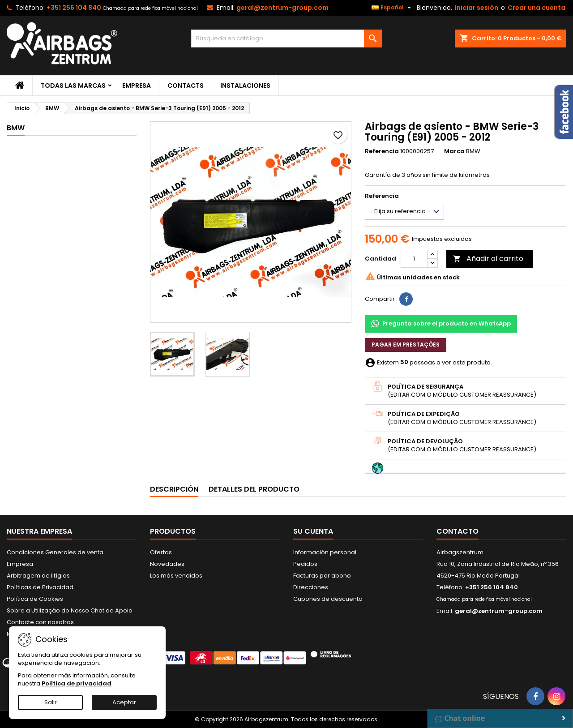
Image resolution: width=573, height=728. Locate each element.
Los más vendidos (176, 576)
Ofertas (161, 552)
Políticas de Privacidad (40, 587)
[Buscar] (287, 39)
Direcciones (311, 587)
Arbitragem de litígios (38, 576)
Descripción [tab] (174, 489)
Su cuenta (313, 531)
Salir (51, 702)
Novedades (167, 564)
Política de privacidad (77, 683)
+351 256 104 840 (74, 8)
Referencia (382, 151)
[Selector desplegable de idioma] (392, 8)
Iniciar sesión (477, 8)
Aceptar (124, 702)
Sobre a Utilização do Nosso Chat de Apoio (70, 610)
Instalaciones (245, 86)
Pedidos (305, 564)
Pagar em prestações (406, 345)
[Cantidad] (414, 259)
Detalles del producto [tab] (254, 489)
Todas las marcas (73, 86)
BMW (16, 128)
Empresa (137, 86)
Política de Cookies (35, 599)
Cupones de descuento (328, 599)
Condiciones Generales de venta (55, 552)
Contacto (458, 531)
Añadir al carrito (488, 259)
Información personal (325, 552)
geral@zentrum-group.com (282, 8)
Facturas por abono (322, 576)
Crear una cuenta (537, 8)
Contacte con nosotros (40, 622)
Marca (454, 151)
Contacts (186, 86)
